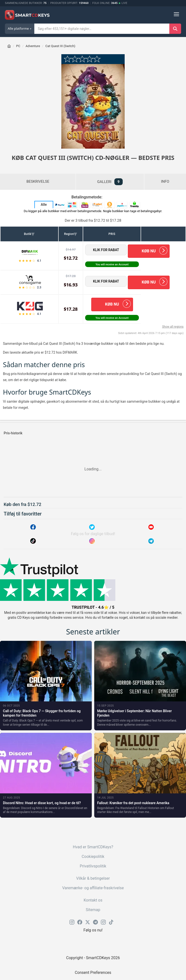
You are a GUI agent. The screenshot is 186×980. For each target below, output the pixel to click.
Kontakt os (93, 900)
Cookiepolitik (93, 857)
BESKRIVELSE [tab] (38, 181)
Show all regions (173, 327)
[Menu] (176, 15)
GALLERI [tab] (110, 182)
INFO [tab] (165, 181)
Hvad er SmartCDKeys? (93, 847)
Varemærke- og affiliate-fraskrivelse (93, 888)
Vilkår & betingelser (93, 878)
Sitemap (93, 910)
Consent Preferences (93, 973)
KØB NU (149, 251)
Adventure (33, 46)
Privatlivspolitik (93, 866)
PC (18, 46)
